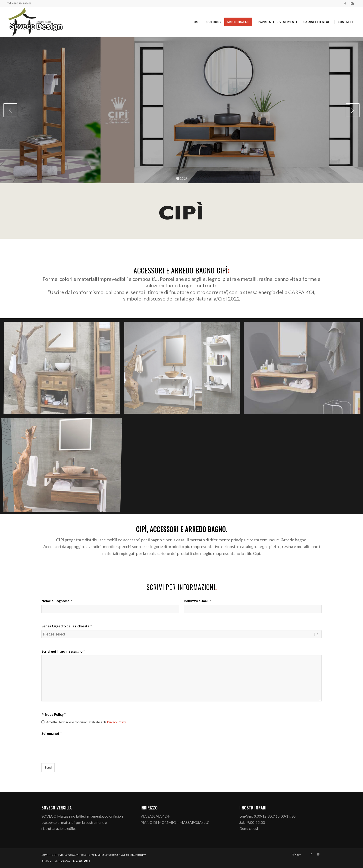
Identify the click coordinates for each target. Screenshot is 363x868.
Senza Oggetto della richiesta (67, 626)
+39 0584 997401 (22, 3)
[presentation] (77, 747)
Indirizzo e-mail (197, 601)
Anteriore (10, 110)
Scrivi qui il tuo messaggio (63, 651)
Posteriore (353, 110)
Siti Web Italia (70, 861)
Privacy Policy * (55, 714)
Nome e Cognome (57, 601)
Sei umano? (52, 733)
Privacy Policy (117, 722)
